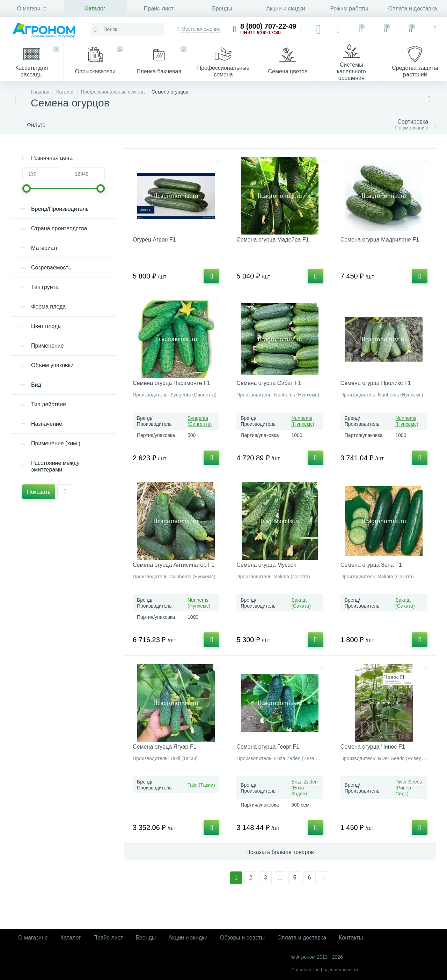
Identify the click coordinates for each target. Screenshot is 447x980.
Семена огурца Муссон (266, 565)
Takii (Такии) (201, 785)
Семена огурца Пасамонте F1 (171, 383)
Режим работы (349, 9)
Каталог (95, 9)
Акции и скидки (286, 9)
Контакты (351, 938)
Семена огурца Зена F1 (371, 565)
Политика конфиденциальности (325, 970)
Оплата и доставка (412, 9)
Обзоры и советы (242, 938)
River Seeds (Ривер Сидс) (409, 788)
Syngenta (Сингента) (200, 421)
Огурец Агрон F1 (154, 240)
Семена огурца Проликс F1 (376, 383)
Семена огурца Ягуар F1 (165, 747)
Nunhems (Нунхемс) (303, 421)
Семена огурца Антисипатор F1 (174, 565)
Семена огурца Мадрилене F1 (380, 240)
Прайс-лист (159, 9)
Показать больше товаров (280, 852)
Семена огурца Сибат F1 (269, 383)
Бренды (222, 9)
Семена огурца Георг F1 (268, 747)
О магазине (32, 9)
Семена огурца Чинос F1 (373, 747)
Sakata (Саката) (301, 603)
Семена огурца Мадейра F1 (273, 240)
